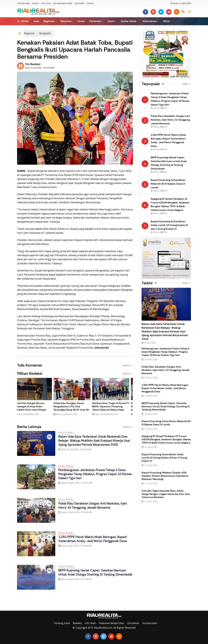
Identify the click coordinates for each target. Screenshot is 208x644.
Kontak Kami (150, 623)
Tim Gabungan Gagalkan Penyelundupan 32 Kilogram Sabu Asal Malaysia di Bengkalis (34, 408)
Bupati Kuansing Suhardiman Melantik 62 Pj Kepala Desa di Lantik (166, 423)
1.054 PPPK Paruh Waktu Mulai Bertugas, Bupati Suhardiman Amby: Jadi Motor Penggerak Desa (96, 539)
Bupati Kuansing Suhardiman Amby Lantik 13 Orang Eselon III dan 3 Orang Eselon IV (164, 458)
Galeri (3, 608)
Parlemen (95, 21)
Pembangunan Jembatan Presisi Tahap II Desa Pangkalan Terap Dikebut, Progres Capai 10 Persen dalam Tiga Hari (94, 474)
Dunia (81, 21)
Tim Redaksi (33, 64)
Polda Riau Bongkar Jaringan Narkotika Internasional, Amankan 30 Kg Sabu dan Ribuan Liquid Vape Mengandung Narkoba (74, 410)
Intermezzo (150, 21)
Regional (49, 21)
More (166, 21)
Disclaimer (79, 3)
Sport (111, 21)
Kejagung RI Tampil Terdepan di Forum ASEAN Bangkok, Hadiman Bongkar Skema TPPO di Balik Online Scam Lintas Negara (166, 439)
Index (128, 365)
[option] (36, 398)
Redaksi (36, 3)
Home (23, 21)
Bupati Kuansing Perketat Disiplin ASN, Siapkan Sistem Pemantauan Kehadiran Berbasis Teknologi (165, 476)
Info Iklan (46, 3)
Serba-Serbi (129, 21)
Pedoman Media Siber (63, 3)
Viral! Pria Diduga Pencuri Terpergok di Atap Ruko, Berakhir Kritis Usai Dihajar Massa (111, 408)
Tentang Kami (23, 3)
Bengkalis (45, 33)
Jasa (36, 21)
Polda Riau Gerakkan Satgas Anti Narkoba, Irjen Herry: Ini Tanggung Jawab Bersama (95, 505)
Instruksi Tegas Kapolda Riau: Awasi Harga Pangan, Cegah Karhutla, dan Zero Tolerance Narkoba (166, 494)
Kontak (90, 3)
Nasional (66, 21)
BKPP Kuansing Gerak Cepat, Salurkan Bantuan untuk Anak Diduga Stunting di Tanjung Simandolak (95, 574)
